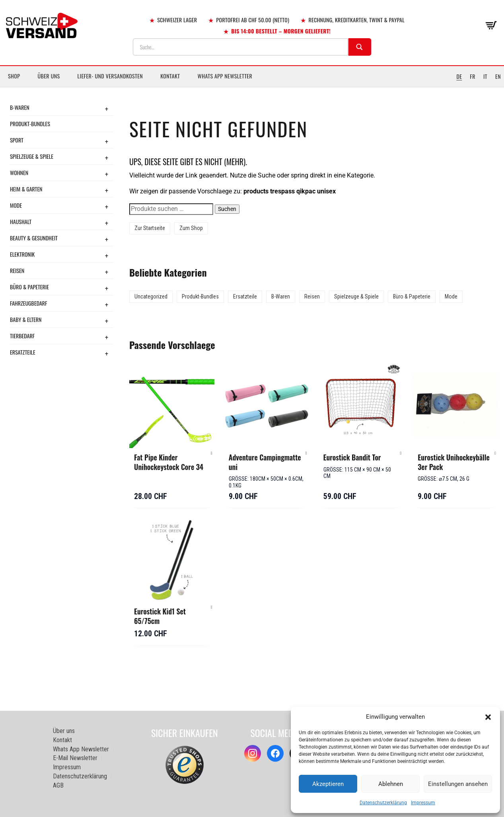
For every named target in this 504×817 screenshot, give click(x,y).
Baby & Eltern (26, 319)
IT (485, 76)
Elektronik (22, 254)
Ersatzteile (23, 352)
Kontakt (170, 76)
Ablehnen (391, 784)
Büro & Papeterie (29, 287)
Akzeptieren (328, 784)
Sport (17, 140)
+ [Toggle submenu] (107, 109)
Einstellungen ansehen (458, 784)
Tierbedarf (22, 336)
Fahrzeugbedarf (29, 303)
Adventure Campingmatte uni (265, 462)
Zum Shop (191, 228)
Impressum (423, 803)
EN (498, 76)
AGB (58, 785)
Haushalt (21, 221)
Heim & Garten (26, 189)
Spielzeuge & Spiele (32, 156)
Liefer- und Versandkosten (110, 76)
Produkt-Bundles (30, 124)
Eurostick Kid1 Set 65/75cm (160, 616)
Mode (16, 205)
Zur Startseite (150, 228)
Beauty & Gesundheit (34, 238)
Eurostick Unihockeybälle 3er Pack (454, 462)
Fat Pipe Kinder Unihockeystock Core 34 (169, 462)
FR (473, 76)
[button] (488, 717)
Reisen (17, 270)
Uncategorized (151, 296)
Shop (14, 76)
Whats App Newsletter (225, 76)
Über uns (49, 76)
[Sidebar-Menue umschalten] (252, 87)
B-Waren (20, 107)
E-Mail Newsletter (75, 758)
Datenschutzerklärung (383, 803)
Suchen (227, 209)
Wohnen (19, 173)
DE (459, 76)
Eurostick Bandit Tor (352, 457)
